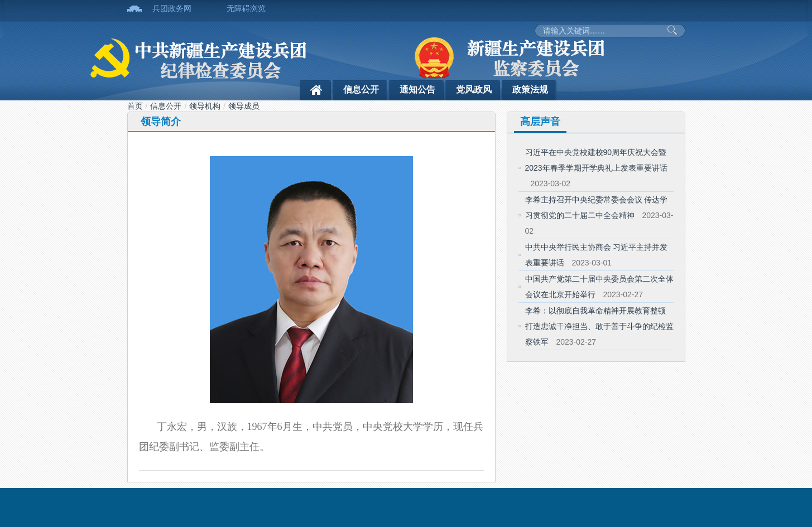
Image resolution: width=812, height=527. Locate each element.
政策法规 (530, 90)
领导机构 (205, 106)
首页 (135, 106)
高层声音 (540, 122)
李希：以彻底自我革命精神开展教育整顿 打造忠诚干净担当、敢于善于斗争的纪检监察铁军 (599, 326)
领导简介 (161, 122)
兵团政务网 (172, 8)
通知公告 (417, 90)
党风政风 (474, 90)
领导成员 (244, 106)
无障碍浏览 (246, 8)
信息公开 (361, 90)
